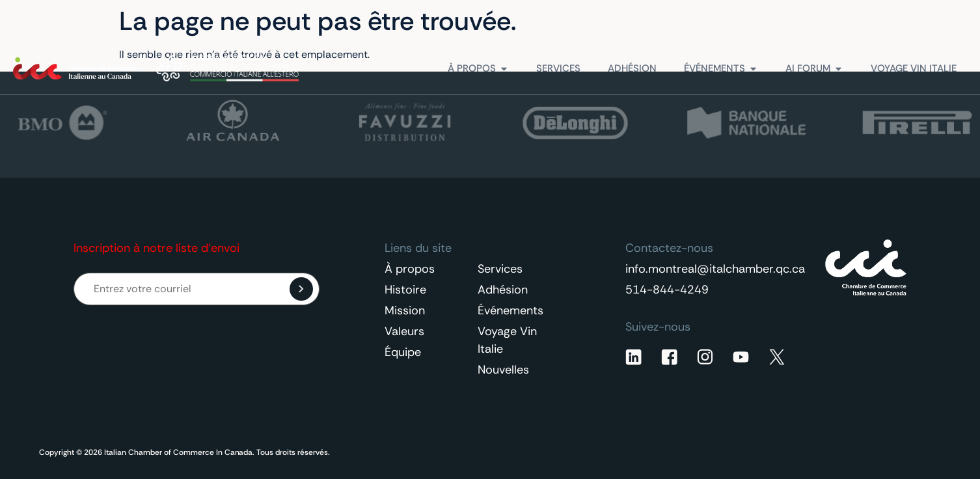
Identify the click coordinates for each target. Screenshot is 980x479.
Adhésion (503, 290)
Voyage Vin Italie (507, 340)
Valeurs (404, 331)
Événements (510, 310)
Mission (405, 310)
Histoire (405, 290)
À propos (410, 269)
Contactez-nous (904, 21)
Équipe (403, 352)
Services (500, 269)
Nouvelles (503, 370)
